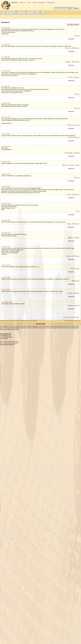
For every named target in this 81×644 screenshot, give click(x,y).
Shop (43, 13)
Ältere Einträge (67, 317)
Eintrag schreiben (73, 25)
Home (3, 13)
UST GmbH (77, 321)
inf (1, 345)
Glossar (38, 13)
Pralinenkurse (21, 13)
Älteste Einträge (75, 317)
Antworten (71, 39)
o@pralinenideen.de (8, 345)
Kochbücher (30, 13)
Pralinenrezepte (11, 13)
